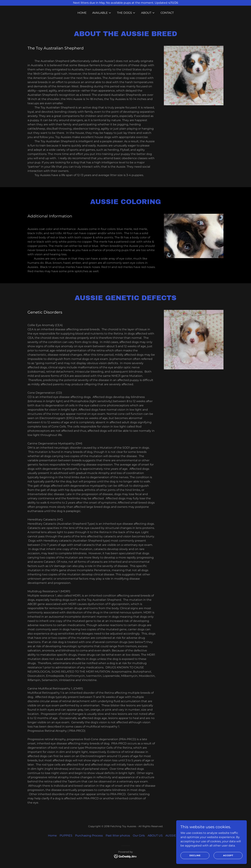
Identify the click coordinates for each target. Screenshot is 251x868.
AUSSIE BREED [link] (176, 836)
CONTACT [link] (167, 13)
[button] (102, 13)
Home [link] (82, 13)
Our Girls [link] (139, 836)
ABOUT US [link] (155, 836)
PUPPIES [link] (66, 836)
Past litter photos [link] (118, 836)
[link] (125, 856)
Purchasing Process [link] (89, 836)
